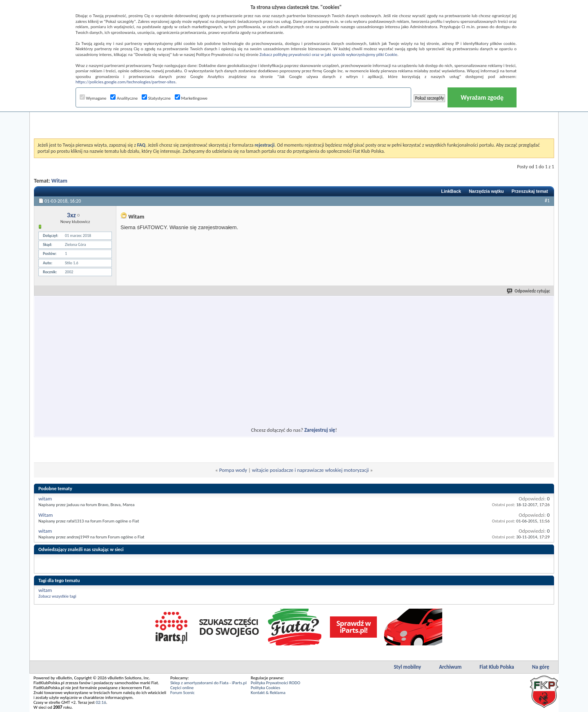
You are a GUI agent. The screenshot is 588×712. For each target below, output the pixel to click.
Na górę (541, 667)
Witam (59, 181)
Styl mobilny (407, 667)
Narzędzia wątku (486, 191)
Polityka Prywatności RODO (275, 683)
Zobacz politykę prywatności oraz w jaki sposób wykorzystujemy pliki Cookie (328, 55)
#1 (547, 201)
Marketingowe (191, 98)
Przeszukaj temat (530, 191)
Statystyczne (156, 98)
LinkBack (451, 191)
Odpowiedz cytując (529, 291)
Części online (182, 688)
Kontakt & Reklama (268, 693)
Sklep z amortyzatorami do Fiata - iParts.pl (208, 683)
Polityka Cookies (265, 688)
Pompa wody (233, 470)
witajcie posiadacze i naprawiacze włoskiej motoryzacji (310, 470)
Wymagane (93, 98)
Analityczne (124, 98)
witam (45, 499)
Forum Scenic (183, 693)
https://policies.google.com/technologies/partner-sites (126, 82)
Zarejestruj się (320, 430)
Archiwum (450, 667)
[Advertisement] (294, 118)
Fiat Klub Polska (497, 667)
